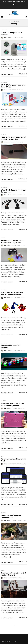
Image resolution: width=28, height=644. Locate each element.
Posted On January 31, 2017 (18, 245)
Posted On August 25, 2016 (17, 578)
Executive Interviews (11, 2)
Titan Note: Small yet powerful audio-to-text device (13, 138)
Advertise (23, 2)
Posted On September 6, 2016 (18, 464)
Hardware (4, 401)
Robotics (4, 30)
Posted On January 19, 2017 (18, 350)
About (14, 5)
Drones (3, 238)
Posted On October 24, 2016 (18, 408)
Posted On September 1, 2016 (18, 520)
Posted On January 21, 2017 (18, 298)
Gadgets (4, 135)
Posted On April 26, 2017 (17, 90)
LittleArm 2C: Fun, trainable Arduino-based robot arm (12, 294)
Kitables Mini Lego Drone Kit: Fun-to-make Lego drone (13, 241)
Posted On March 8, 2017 (17, 142)
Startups (18, 2)
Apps (3, 456)
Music (3, 570)
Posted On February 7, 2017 (18, 195)
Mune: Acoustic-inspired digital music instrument (13, 574)
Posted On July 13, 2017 (17, 37)
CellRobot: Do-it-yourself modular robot (11, 516)
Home (4, 2)
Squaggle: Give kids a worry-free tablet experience (12, 404)
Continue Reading (7, 74)
